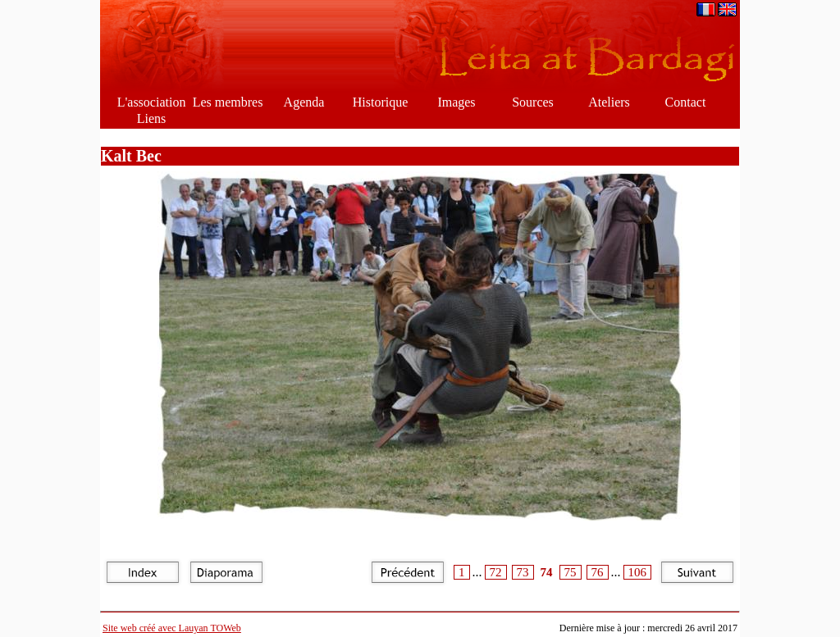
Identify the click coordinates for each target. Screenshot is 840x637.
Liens (152, 118)
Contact (686, 102)
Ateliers (609, 102)
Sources (533, 102)
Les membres (228, 102)
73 (523, 572)
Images (456, 102)
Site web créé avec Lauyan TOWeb (172, 628)
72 (496, 572)
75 (571, 572)
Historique (381, 102)
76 (598, 572)
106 (638, 572)
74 (547, 572)
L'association (152, 102)
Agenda (304, 102)
